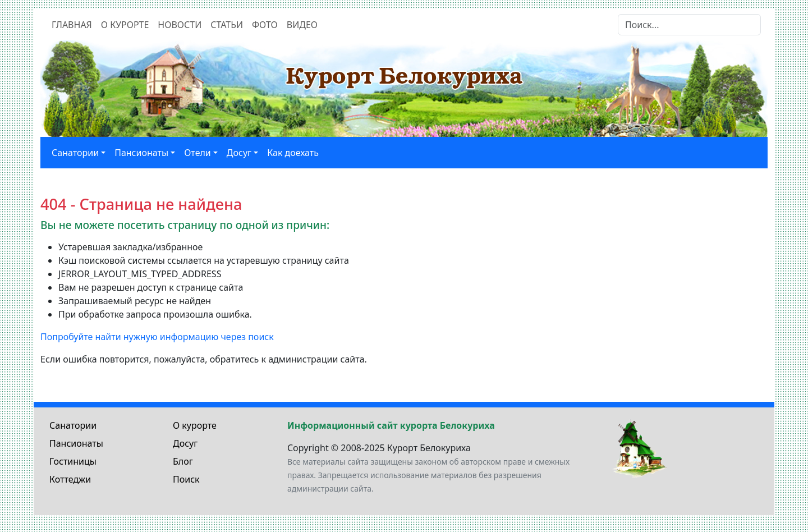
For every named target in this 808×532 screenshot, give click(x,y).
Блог (183, 461)
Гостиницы (73, 461)
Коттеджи (70, 479)
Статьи (227, 25)
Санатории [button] (75, 153)
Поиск (186, 479)
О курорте (125, 25)
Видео (302, 25)
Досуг (185, 443)
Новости (180, 25)
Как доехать (293, 153)
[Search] (689, 25)
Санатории (73, 425)
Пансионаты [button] (141, 153)
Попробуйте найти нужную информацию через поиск (157, 337)
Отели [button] (198, 153)
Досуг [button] (239, 153)
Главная (72, 25)
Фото (265, 25)
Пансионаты (76, 443)
